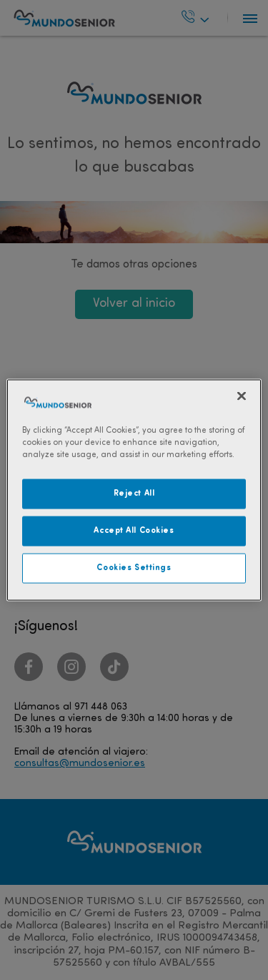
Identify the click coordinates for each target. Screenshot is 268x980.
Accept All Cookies (134, 531)
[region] (134, 490)
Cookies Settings (134, 568)
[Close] (242, 396)
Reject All (134, 494)
